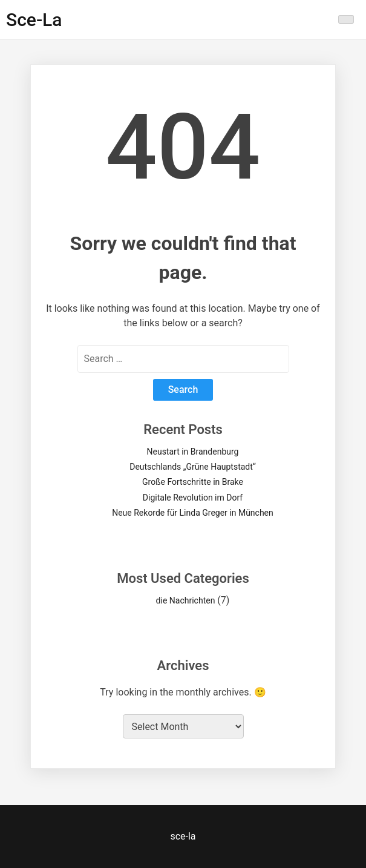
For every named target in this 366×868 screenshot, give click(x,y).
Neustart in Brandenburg (193, 452)
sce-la (34, 20)
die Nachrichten (186, 600)
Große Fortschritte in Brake (193, 482)
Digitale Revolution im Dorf (193, 498)
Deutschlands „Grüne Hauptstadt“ (193, 467)
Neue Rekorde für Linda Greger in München (193, 513)
